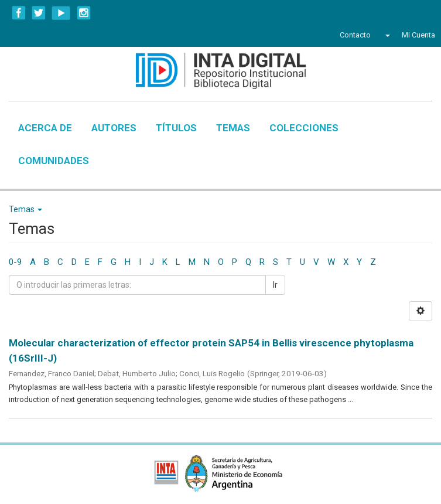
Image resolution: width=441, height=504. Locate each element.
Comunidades (54, 161)
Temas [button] (25, 209)
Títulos (176, 128)
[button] (386, 35)
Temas (233, 128)
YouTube (61, 13)
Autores (114, 128)
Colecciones (304, 128)
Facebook (19, 13)
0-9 (15, 262)
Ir (275, 285)
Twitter (39, 13)
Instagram (84, 13)
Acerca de (45, 128)
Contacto (355, 35)
